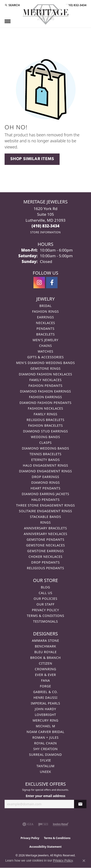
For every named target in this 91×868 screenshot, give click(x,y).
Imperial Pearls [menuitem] (45, 703)
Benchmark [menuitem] (45, 646)
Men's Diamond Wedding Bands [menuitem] (45, 363)
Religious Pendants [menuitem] (45, 568)
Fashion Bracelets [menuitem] (45, 425)
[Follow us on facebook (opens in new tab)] (52, 283)
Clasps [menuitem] (46, 443)
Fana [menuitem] (45, 680)
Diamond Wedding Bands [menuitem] (46, 448)
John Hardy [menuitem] (45, 709)
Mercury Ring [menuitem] (45, 720)
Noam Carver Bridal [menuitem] (45, 732)
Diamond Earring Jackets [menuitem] (45, 494)
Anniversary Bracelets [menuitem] (45, 528)
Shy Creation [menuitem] (45, 749)
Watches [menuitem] (45, 351)
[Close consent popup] (84, 861)
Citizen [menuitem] (45, 663)
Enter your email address (45, 796)
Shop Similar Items (32, 159)
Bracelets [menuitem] (45, 334)
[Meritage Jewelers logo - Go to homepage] (46, 14)
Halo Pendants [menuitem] (45, 500)
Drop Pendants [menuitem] (45, 562)
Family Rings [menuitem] (45, 414)
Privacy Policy (45, 610)
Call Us (46, 593)
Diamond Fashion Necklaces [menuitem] (45, 374)
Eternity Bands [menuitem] (45, 460)
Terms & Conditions (46, 616)
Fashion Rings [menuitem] (45, 311)
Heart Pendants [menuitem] (45, 488)
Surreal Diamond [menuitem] (45, 755)
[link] (76, 5)
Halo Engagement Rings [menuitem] (46, 465)
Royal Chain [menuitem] (45, 743)
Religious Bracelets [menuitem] (45, 420)
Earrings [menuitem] (46, 317)
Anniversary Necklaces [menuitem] (46, 534)
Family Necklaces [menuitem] (45, 380)
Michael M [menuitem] (45, 726)
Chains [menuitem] (45, 346)
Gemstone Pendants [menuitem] (45, 539)
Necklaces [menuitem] (45, 323)
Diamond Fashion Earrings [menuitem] (45, 391)
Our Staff (45, 604)
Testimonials (45, 621)
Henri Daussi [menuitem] (45, 698)
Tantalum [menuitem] (45, 766)
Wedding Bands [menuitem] (45, 437)
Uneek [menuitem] (45, 772)
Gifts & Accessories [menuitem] (46, 357)
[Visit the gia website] (28, 824)
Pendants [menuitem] (45, 329)
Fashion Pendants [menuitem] (45, 386)
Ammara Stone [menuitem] (45, 641)
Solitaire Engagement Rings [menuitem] (46, 511)
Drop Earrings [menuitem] (46, 477)
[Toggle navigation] (8, 21)
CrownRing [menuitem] (46, 669)
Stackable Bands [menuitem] (45, 517)
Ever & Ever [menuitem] (46, 675)
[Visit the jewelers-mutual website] (61, 824)
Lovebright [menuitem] (45, 715)
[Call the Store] (46, 226)
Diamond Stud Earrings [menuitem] (46, 431)
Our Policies (46, 599)
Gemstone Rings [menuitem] (45, 368)
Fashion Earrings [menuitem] (45, 397)
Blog (45, 587)
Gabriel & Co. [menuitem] (45, 692)
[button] (12, 5)
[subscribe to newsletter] (80, 804)
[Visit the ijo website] (43, 824)
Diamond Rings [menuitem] (45, 482)
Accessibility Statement (45, 847)
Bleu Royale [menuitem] (46, 652)
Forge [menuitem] (45, 686)
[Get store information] (45, 232)
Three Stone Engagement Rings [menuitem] (45, 505)
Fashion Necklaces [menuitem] (46, 408)
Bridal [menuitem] (46, 306)
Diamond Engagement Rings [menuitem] (45, 471)
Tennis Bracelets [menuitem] (45, 454)
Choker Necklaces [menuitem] (45, 557)
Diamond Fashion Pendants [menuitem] (45, 403)
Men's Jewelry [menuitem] (45, 340)
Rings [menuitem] (46, 522)
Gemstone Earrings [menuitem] (46, 551)
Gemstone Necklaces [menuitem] (46, 545)
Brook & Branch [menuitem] (46, 658)
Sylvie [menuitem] (45, 760)
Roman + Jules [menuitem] (45, 737)
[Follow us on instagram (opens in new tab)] (39, 283)
